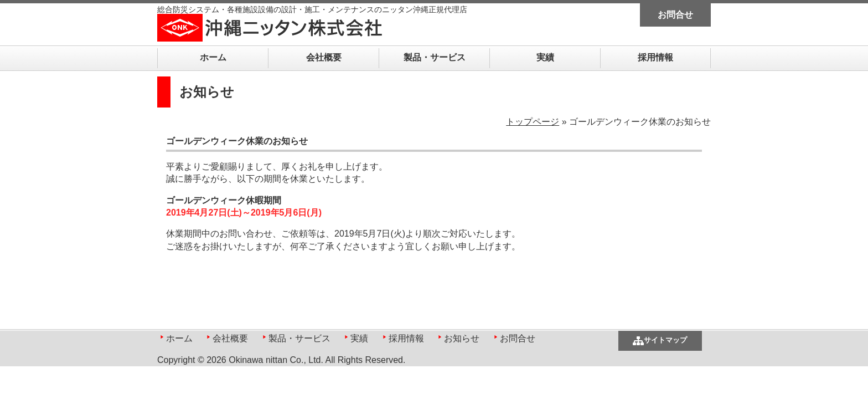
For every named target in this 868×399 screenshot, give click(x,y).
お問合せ (675, 15)
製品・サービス (435, 57)
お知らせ (462, 338)
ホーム (213, 57)
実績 (545, 57)
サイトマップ (665, 340)
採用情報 (655, 57)
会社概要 (324, 57)
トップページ (533, 122)
